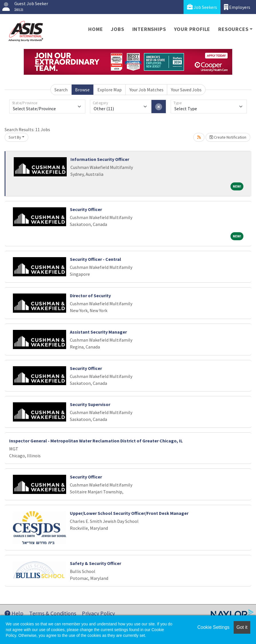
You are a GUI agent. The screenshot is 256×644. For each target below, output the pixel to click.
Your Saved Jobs (186, 90)
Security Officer (86, 209)
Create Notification (228, 137)
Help (14, 613)
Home (95, 29)
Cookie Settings (213, 627)
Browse (82, 90)
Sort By (15, 137)
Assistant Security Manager (98, 332)
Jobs (117, 29)
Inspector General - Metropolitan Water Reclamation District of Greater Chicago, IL (96, 441)
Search (61, 90)
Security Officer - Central (95, 259)
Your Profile (192, 29)
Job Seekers (202, 7)
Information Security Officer (100, 159)
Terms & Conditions (53, 613)
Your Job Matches (146, 90)
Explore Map (110, 90)
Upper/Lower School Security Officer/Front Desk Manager (129, 513)
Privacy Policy (98, 613)
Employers (237, 7)
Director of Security (90, 296)
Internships (149, 29)
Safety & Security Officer (95, 563)
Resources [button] (233, 29)
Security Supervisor (90, 404)
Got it (242, 627)
